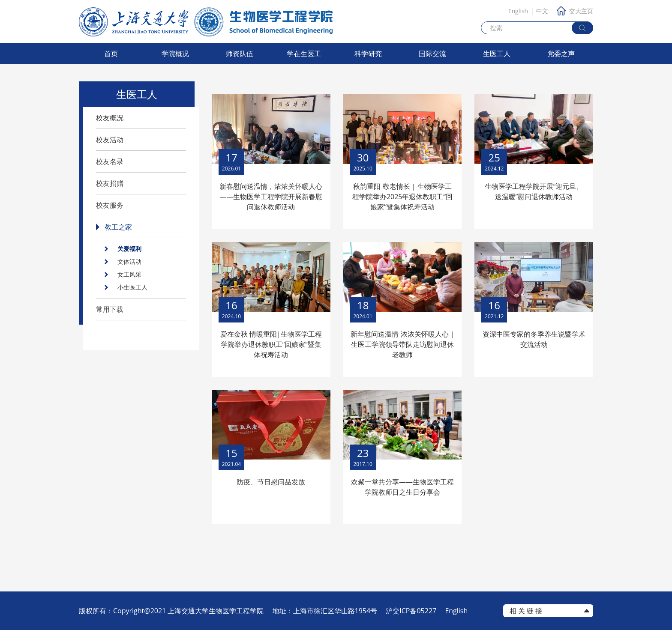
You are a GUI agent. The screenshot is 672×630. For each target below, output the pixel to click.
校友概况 (110, 118)
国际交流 (432, 54)
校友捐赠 (110, 183)
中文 (542, 11)
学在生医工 (304, 54)
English (518, 11)
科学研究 (368, 54)
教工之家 (118, 227)
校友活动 (110, 140)
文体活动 (129, 261)
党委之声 (561, 54)
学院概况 (175, 54)
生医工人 (497, 54)
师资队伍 (240, 54)
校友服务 (110, 205)
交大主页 (575, 11)
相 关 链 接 (526, 611)
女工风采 (129, 274)
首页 (111, 54)
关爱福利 (129, 249)
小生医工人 (132, 287)
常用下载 (110, 309)
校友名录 (110, 161)
